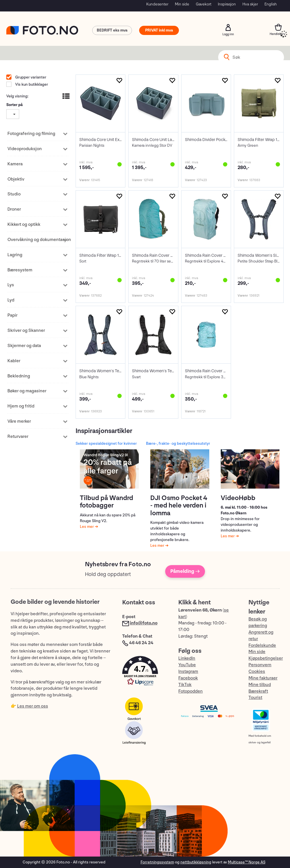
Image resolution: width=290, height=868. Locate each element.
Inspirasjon (227, 4)
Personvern (260, 665)
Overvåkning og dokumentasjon (35, 240)
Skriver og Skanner (26, 331)
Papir (12, 315)
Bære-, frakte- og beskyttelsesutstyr (178, 443)
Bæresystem (20, 270)
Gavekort (204, 4)
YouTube (187, 665)
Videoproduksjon (25, 149)
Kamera (15, 164)
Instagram (188, 672)
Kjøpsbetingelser (266, 658)
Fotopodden (191, 691)
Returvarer (18, 437)
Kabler (14, 361)
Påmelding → (185, 571)
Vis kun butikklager (31, 84)
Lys (11, 285)
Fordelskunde (262, 645)
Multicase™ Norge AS (247, 862)
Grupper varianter (30, 77)
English (271, 4)
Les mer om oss (33, 706)
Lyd (11, 300)
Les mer (87, 527)
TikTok (185, 685)
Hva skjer (250, 4)
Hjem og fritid (21, 406)
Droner (14, 209)
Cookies (257, 672)
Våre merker (19, 421)
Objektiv (16, 179)
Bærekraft (258, 691)
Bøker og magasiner (27, 391)
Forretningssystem (157, 862)
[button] (145, 672)
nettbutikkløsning (196, 862)
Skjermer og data (24, 346)
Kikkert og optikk (24, 225)
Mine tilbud (260, 685)
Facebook (188, 678)
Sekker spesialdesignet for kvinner (106, 443)
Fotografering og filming (31, 134)
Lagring (15, 255)
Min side (182, 4)
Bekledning (19, 376)
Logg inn (228, 28)
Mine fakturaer (263, 678)
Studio (14, 194)
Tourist (255, 698)
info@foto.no (144, 623)
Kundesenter (157, 4)
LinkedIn (187, 658)
